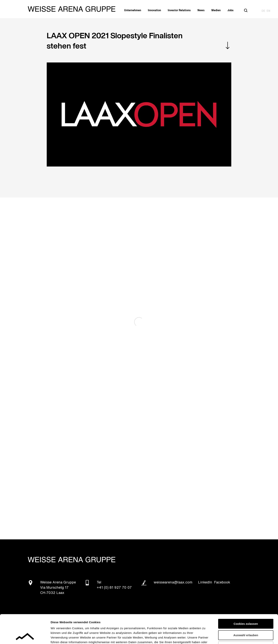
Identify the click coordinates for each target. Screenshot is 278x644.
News (201, 10)
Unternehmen (133, 10)
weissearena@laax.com (173, 583)
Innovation (154, 10)
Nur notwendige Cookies (246, 619)
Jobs (231, 10)
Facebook (222, 583)
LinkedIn (205, 583)
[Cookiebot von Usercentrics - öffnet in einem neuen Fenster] (25, 636)
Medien (216, 10)
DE (263, 11)
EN (268, 11)
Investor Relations (179, 10)
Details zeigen (205, 636)
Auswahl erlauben (246, 608)
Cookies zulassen (246, 597)
